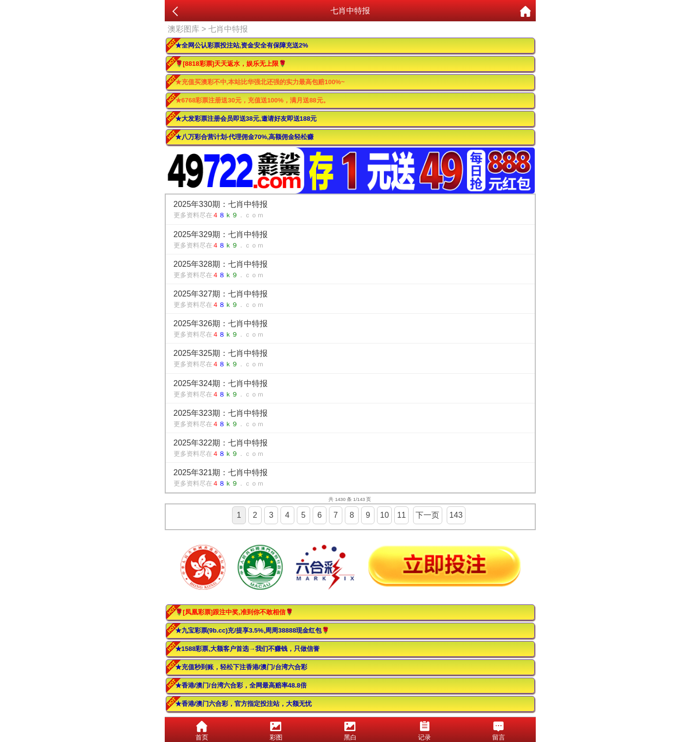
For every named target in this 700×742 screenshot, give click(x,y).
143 (456, 515)
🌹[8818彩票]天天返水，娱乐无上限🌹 (231, 64)
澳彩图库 (184, 29)
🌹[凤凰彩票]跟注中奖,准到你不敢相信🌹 (234, 612)
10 (384, 515)
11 (402, 515)
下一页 (427, 515)
